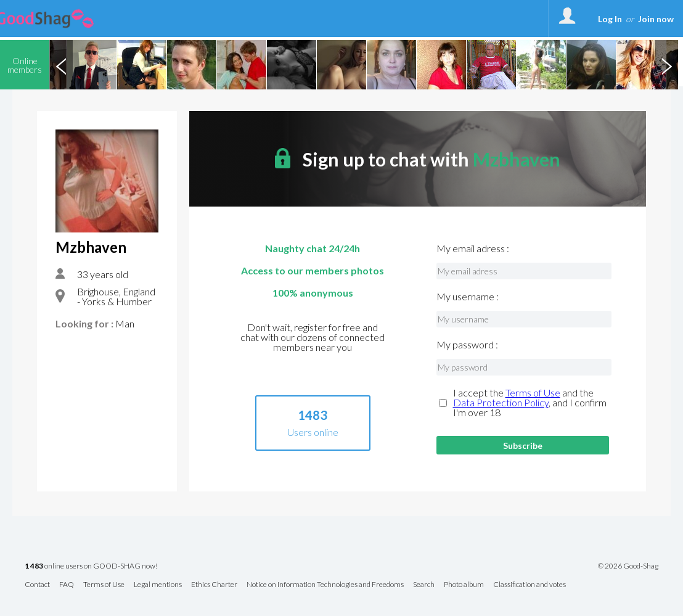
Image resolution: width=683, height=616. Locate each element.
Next (666, 65)
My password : (467, 345)
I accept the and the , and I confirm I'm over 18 (530, 403)
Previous (61, 65)
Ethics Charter (214, 585)
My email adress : (473, 248)
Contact (37, 585)
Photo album (464, 585)
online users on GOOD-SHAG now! (91, 566)
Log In (610, 19)
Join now (656, 19)
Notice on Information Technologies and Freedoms (325, 585)
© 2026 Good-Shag (628, 566)
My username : (468, 297)
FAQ (67, 585)
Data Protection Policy (501, 402)
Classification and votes (530, 585)
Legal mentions (158, 585)
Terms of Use (533, 392)
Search (424, 585)
